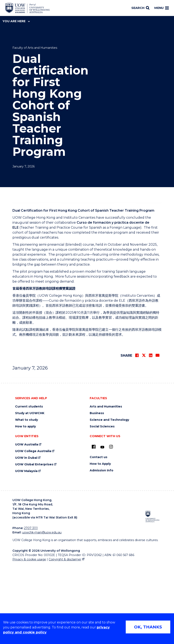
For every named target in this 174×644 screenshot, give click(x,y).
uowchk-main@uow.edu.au (42, 611)
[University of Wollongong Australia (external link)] (152, 595)
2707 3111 (31, 607)
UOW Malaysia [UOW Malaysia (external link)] (26, 550)
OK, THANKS (148, 627)
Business (97, 492)
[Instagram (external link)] (111, 526)
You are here (16, 21)
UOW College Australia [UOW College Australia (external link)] (33, 530)
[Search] (140, 8)
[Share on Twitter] (144, 434)
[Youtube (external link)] (102, 526)
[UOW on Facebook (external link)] (94, 526)
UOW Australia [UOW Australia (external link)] (27, 524)
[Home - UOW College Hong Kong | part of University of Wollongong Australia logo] (27, 8)
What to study (27, 499)
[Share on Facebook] (137, 434)
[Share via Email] (157, 434)
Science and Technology (109, 499)
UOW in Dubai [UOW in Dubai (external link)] (26, 537)
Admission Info (101, 549)
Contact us (98, 536)
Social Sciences (102, 506)
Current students (29, 486)
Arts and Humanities (106, 486)
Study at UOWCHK (30, 492)
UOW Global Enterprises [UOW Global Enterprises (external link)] (34, 543)
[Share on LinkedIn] (151, 434)
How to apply (25, 506)
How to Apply (100, 543)
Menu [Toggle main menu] (162, 8)
